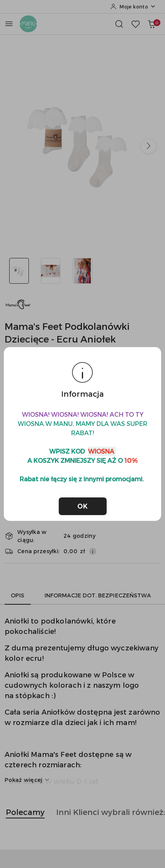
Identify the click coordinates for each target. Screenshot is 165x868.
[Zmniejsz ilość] (11, 464)
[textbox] (70, 436)
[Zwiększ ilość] (138, 464)
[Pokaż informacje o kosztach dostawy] (93, 551)
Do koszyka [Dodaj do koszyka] (65, 485)
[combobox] (80, 436)
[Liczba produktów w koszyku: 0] (152, 24)
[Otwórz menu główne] (9, 24)
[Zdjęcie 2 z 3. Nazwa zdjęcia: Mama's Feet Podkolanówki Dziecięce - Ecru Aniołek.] (51, 271)
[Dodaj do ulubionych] (145, 485)
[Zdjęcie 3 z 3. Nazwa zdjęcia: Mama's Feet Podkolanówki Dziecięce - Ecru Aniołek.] (82, 271)
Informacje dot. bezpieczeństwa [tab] (98, 595)
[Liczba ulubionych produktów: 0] (135, 24)
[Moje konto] (133, 7)
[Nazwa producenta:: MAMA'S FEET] (18, 303)
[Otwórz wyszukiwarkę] (119, 24)
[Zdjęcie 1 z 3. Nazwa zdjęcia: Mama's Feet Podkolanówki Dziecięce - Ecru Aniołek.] (19, 271)
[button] (148, 146)
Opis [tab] (18, 595)
